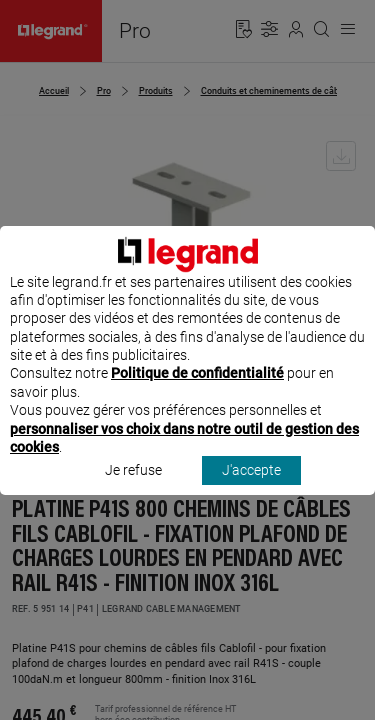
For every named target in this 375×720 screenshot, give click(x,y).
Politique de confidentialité (197, 392)
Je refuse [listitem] (133, 489)
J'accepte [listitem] (251, 489)
